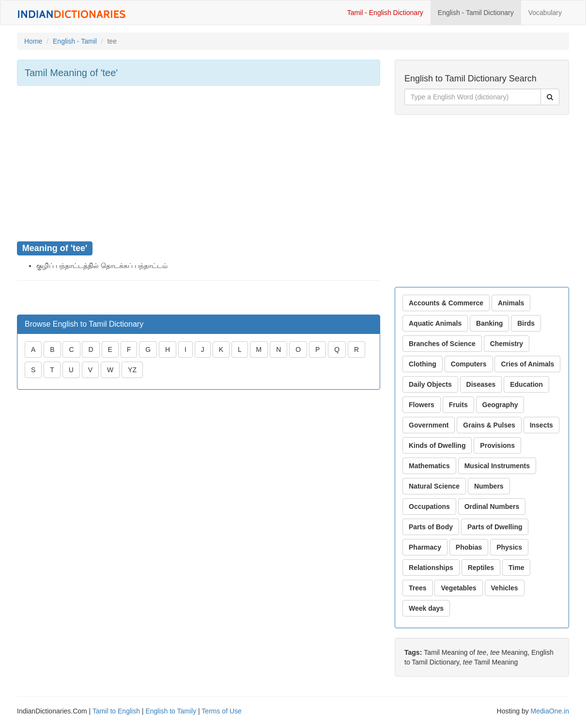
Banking (489, 323)
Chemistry (507, 344)
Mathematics (429, 466)
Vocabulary (545, 13)
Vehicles (505, 588)
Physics (509, 547)
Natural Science (434, 486)
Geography (500, 405)
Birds (526, 323)
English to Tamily (171, 711)
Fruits (458, 405)
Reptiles (481, 568)
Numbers (489, 486)
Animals (511, 303)
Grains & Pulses (489, 425)
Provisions (497, 445)
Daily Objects (430, 384)
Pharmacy (425, 547)
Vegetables (458, 588)
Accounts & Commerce (446, 303)
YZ (132, 370)
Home (33, 41)
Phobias (469, 547)
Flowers (422, 405)
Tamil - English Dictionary (385, 13)
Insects (541, 425)
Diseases (481, 384)
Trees (418, 588)
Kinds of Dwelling (437, 445)
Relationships (431, 568)
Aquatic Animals (435, 323)
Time (516, 568)
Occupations (429, 506)
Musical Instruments (497, 466)
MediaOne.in (550, 711)
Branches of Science (442, 344)
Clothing (423, 364)
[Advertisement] (199, 163)
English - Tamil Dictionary (476, 13)
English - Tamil (75, 41)
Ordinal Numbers (492, 506)
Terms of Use (221, 711)
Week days (426, 608)
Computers (469, 364)
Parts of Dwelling (495, 527)
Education (526, 384)
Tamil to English (116, 711)
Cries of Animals (527, 364)
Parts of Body (431, 527)
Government (429, 425)
